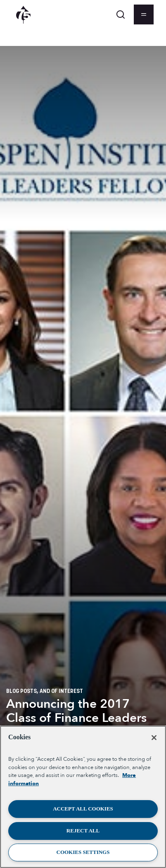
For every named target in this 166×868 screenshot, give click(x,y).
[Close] (154, 738)
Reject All (83, 831)
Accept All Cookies (83, 809)
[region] (83, 797)
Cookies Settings (83, 852)
